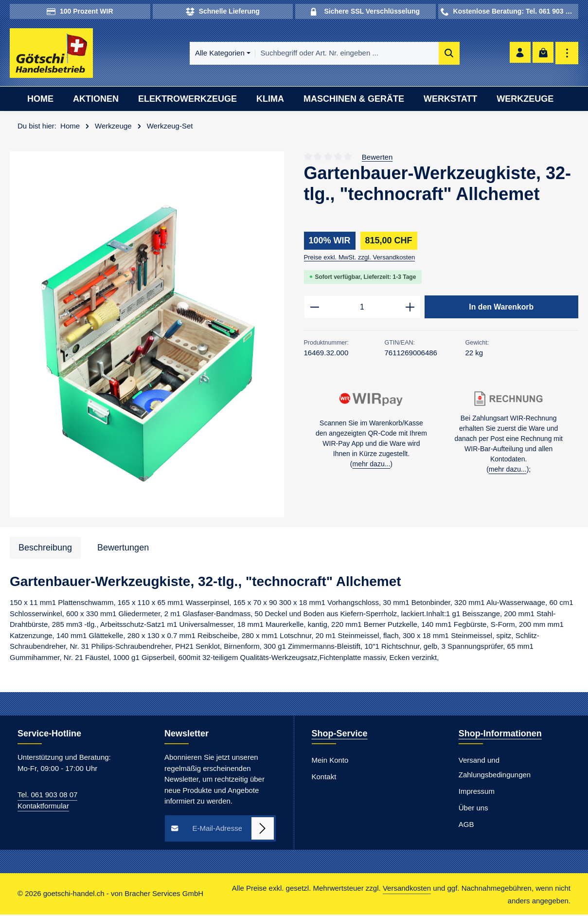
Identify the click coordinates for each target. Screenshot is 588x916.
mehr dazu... (372, 467)
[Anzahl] (362, 309)
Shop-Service (340, 735)
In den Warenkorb (501, 309)
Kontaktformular (43, 807)
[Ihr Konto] (518, 54)
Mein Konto (330, 762)
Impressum (477, 793)
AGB (466, 826)
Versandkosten (407, 890)
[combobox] (323, 54)
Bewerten (377, 158)
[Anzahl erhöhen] (410, 309)
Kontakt (324, 779)
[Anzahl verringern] (314, 309)
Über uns (473, 810)
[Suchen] (425, 54)
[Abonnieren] (263, 830)
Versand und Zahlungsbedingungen (495, 769)
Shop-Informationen (500, 735)
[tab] (45, 549)
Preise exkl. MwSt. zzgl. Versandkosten (360, 259)
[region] (147, 336)
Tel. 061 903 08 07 (47, 797)
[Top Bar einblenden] (567, 54)
